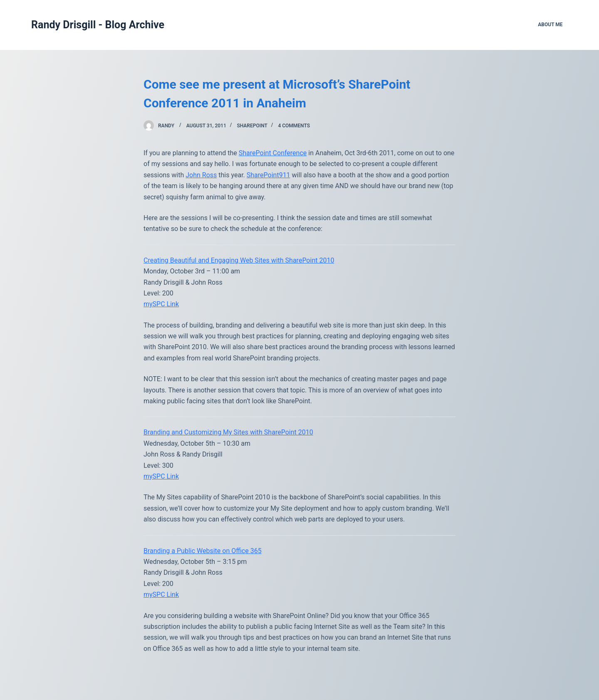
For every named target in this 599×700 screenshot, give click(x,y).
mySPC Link (161, 304)
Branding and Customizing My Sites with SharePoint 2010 (228, 432)
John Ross (201, 175)
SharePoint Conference (273, 153)
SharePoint (252, 126)
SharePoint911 (269, 175)
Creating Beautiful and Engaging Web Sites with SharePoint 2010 (239, 260)
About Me (550, 25)
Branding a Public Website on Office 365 (203, 551)
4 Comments (294, 126)
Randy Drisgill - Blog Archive (98, 25)
